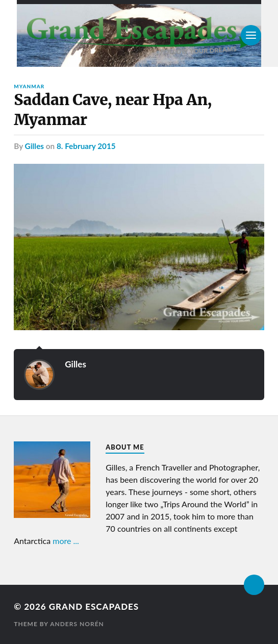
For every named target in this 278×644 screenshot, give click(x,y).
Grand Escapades (94, 606)
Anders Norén (77, 624)
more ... (66, 541)
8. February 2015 (86, 146)
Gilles (34, 146)
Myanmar (29, 86)
